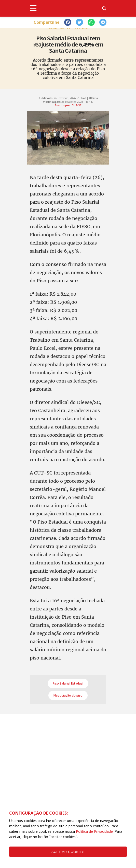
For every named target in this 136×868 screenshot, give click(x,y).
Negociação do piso (68, 695)
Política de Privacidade (94, 831)
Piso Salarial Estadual (68, 683)
